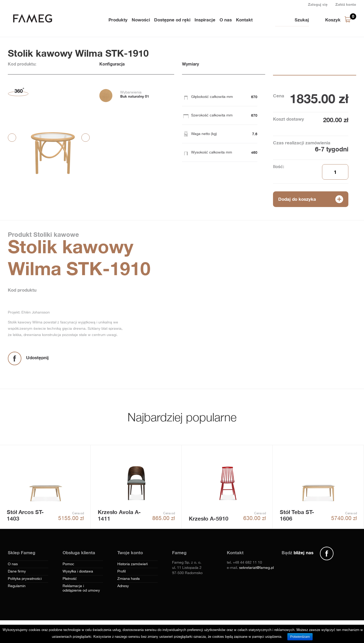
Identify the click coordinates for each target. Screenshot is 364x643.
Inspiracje (205, 20)
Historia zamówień (133, 564)
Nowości (141, 20)
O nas (226, 20)
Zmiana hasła (129, 579)
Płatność (70, 579)
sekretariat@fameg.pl (256, 568)
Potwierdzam (300, 637)
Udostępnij (37, 358)
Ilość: (279, 166)
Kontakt (244, 20)
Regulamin (17, 586)
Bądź (298, 553)
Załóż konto (346, 4)
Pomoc (68, 564)
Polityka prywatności (25, 579)
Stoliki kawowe (55, 234)
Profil (122, 571)
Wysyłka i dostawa (78, 571)
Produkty (118, 20)
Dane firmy (17, 571)
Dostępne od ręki (172, 20)
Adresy (123, 586)
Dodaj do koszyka (297, 199)
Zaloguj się (318, 4)
